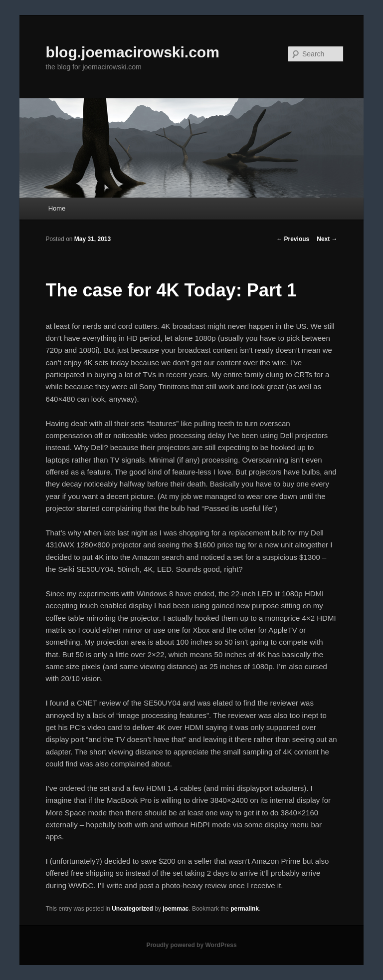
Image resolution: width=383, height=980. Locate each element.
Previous (293, 239)
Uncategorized (132, 909)
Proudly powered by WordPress (191, 945)
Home (57, 208)
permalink (245, 909)
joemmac (176, 909)
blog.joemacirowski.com (132, 52)
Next (327, 239)
